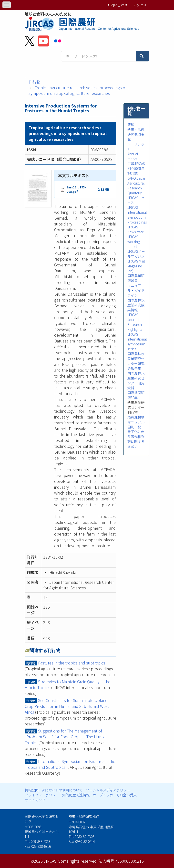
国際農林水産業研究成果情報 (136, 305)
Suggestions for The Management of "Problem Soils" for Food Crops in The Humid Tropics (65, 737)
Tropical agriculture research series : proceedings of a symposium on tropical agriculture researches (79, 90)
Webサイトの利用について (62, 790)
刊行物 (34, 82)
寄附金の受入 (126, 795)
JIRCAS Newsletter (135, 229)
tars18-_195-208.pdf (76, 189)
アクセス (140, 5)
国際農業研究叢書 (136, 278)
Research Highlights (135, 327)
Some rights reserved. (78, 861)
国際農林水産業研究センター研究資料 (136, 380)
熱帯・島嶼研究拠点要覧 (136, 134)
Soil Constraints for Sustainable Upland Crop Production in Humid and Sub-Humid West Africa (67, 706)
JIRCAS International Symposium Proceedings (137, 215)
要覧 (131, 125)
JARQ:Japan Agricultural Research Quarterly (137, 185)
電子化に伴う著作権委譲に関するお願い (136, 439)
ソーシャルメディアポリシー (108, 790)
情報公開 (32, 790)
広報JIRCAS (136, 164)
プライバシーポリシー (42, 795)
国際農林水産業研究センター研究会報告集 (136, 361)
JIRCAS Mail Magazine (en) (136, 266)
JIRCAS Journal (133, 317)
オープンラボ (103, 795)
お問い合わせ (117, 5)
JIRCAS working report (134, 242)
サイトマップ (35, 800)
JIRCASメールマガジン (136, 254)
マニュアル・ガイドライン (136, 290)
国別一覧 (134, 427)
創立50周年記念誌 (136, 171)
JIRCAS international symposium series (137, 341)
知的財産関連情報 (76, 795)
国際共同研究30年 (136, 395)
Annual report (133, 156)
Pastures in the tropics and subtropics (72, 663)
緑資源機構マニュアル (136, 419)
